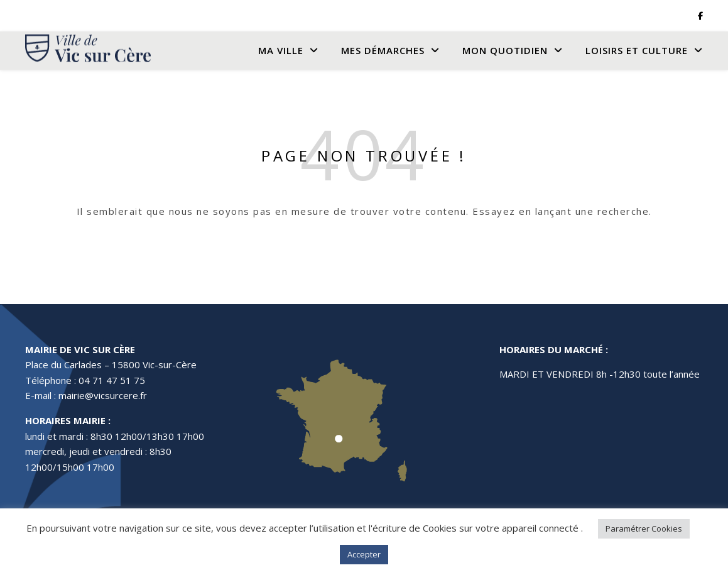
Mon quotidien (505, 50)
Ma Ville (281, 50)
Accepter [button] (364, 554)
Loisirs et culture (637, 50)
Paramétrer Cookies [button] (644, 528)
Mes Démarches (383, 50)
